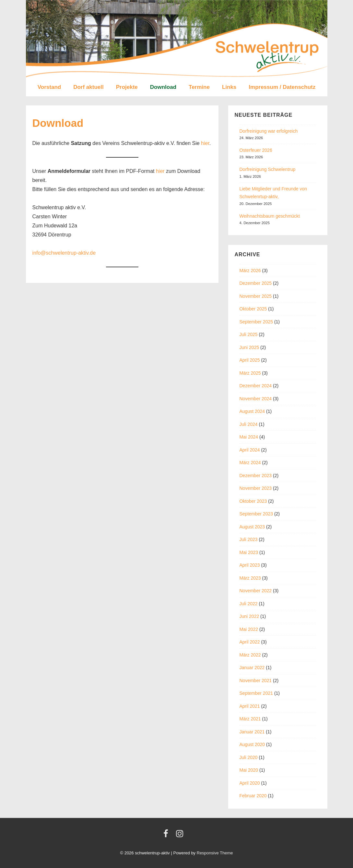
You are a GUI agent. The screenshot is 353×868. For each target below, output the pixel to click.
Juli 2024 (249, 424)
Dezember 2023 (256, 476)
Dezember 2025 (256, 283)
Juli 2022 (249, 604)
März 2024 (250, 463)
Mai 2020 (249, 770)
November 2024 (256, 399)
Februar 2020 (253, 796)
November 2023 (256, 488)
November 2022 (256, 591)
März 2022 (250, 655)
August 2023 (252, 527)
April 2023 (250, 565)
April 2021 (250, 706)
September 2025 (256, 322)
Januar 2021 (252, 732)
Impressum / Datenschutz (282, 87)
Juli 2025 (249, 334)
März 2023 (250, 578)
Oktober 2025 (253, 309)
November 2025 (256, 296)
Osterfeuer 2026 (256, 150)
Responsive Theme (215, 853)
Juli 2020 (249, 757)
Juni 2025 (249, 347)
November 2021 (256, 681)
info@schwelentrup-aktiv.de (64, 253)
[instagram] (180, 836)
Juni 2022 (249, 616)
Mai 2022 (249, 629)
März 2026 (250, 271)
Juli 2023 (249, 539)
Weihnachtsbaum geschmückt (270, 216)
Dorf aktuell (88, 87)
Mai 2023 (249, 552)
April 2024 (250, 450)
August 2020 (252, 744)
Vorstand (49, 87)
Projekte (127, 87)
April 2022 (250, 642)
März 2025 (250, 373)
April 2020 (250, 783)
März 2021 (250, 719)
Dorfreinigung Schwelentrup (268, 169)
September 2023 (256, 514)
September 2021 (256, 693)
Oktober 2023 (253, 501)
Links (229, 87)
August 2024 (252, 411)
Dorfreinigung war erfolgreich (269, 131)
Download (163, 87)
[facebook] (167, 836)
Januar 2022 (252, 668)
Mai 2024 (249, 437)
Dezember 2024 (256, 386)
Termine (199, 87)
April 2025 (250, 360)
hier (205, 143)
